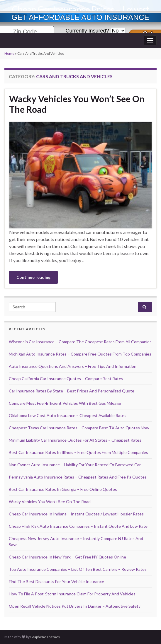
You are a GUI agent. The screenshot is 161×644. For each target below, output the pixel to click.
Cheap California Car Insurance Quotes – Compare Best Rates (66, 379)
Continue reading (33, 277)
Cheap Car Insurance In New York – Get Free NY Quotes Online (67, 557)
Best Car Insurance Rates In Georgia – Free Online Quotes (63, 489)
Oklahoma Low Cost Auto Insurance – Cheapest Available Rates (68, 415)
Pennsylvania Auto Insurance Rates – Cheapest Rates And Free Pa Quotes (78, 477)
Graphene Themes (45, 637)
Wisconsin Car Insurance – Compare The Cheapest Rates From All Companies (80, 342)
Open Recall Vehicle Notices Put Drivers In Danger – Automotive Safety (75, 606)
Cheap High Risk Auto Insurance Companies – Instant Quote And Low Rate (78, 526)
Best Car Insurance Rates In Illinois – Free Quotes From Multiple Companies (78, 452)
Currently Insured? (87, 31)
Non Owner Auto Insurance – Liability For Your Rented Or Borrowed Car (75, 465)
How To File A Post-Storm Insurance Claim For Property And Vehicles (72, 594)
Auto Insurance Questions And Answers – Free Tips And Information (73, 366)
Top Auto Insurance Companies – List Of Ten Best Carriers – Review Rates (78, 569)
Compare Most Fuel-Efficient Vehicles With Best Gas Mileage (65, 403)
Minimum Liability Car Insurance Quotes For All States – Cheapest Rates (75, 440)
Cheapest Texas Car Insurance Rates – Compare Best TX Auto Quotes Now (79, 428)
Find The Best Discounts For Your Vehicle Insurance (56, 581)
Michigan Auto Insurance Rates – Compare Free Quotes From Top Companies (80, 354)
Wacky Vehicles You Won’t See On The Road (77, 104)
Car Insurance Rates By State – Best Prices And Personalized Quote (72, 391)
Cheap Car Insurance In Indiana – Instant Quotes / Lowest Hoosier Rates (76, 514)
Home (9, 53)
